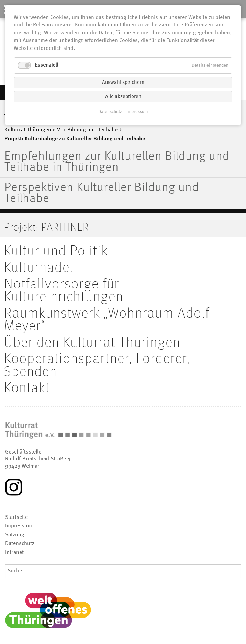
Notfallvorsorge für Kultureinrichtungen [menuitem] (64, 291)
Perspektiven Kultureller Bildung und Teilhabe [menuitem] (102, 193)
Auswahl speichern (123, 83)
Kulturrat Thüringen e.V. (33, 130)
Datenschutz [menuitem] (20, 544)
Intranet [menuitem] (14, 553)
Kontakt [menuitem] (27, 388)
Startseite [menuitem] (16, 517)
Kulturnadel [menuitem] (39, 268)
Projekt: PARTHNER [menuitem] (46, 228)
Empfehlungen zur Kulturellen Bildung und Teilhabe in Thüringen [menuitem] (117, 162)
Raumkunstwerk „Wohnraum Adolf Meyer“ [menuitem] (107, 320)
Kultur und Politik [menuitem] (56, 251)
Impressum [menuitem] (19, 526)
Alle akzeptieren (123, 97)
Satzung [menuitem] (15, 535)
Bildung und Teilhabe (92, 130)
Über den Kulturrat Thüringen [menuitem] (92, 343)
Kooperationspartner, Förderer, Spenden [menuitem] (97, 365)
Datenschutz (110, 112)
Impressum (137, 112)
